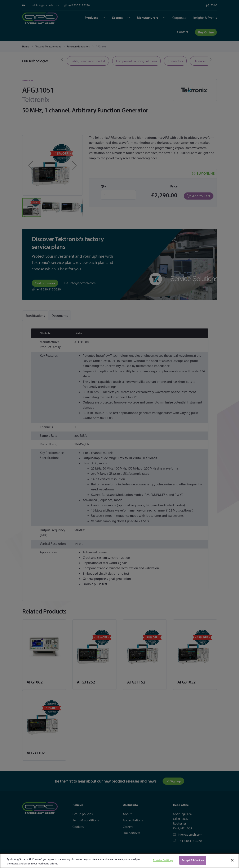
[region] (119, 861)
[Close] (232, 860)
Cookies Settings (163, 860)
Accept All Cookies (193, 860)
